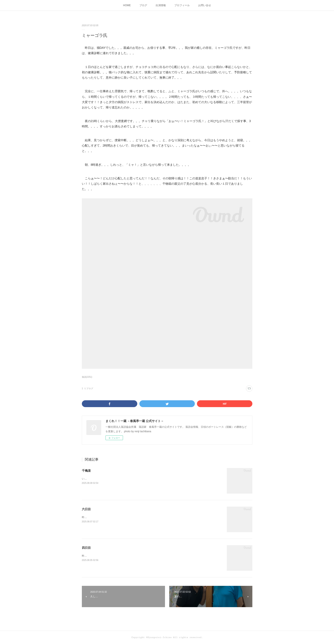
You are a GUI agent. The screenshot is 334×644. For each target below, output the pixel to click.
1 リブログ (88, 388)
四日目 (86, 548)
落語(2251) (87, 377)
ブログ (143, 5)
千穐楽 (86, 471)
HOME (127, 5)
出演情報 (161, 5)
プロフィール (182, 5)
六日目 (86, 509)
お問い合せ (205, 5)
